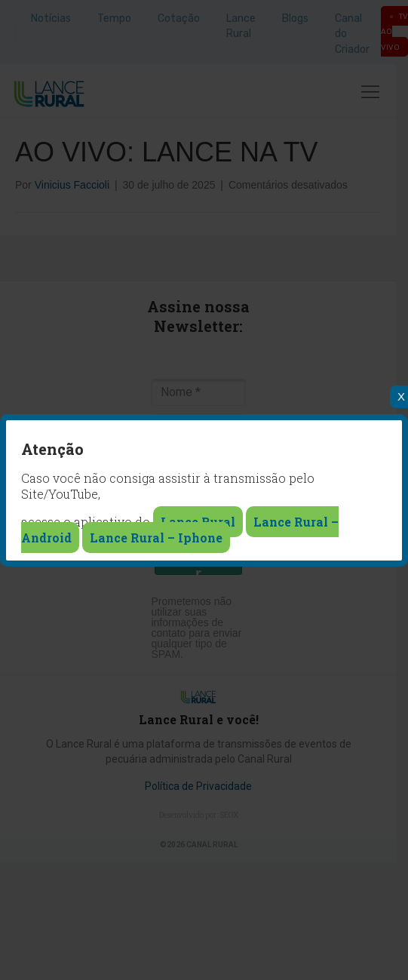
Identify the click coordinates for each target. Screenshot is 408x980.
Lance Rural (198, 522)
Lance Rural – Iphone (156, 538)
